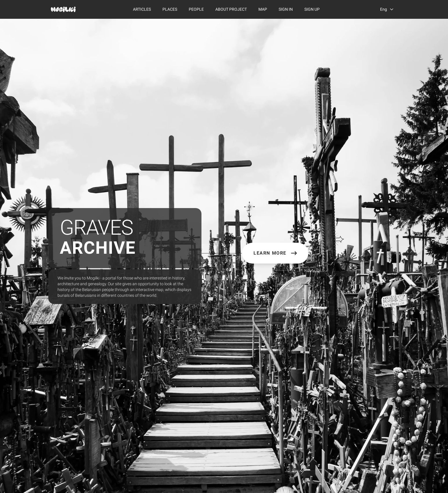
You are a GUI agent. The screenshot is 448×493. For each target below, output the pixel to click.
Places (170, 9)
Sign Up (312, 9)
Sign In (286, 9)
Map (263, 9)
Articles (142, 9)
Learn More (275, 253)
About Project (231, 9)
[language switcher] (387, 9)
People (196, 9)
